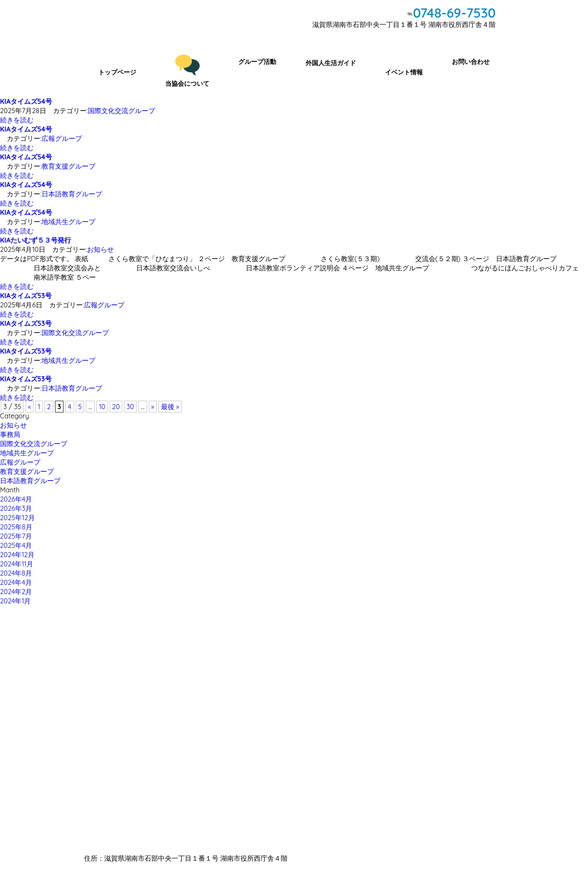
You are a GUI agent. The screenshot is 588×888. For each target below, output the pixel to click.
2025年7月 (16, 536)
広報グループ (62, 138)
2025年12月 (17, 518)
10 (102, 407)
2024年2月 (16, 592)
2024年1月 (15, 601)
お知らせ (100, 249)
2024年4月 (16, 582)
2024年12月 (17, 555)
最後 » (170, 407)
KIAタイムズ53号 (26, 296)
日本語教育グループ (72, 194)
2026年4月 (16, 499)
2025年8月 (16, 527)
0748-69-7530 (454, 13)
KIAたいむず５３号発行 (36, 240)
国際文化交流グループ (121, 111)
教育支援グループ (69, 166)
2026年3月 (16, 508)
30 (130, 407)
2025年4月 (16, 545)
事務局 (10, 434)
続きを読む (17, 120)
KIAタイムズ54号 (26, 101)
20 (116, 407)
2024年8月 (16, 573)
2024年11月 (17, 564)
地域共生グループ (69, 222)
